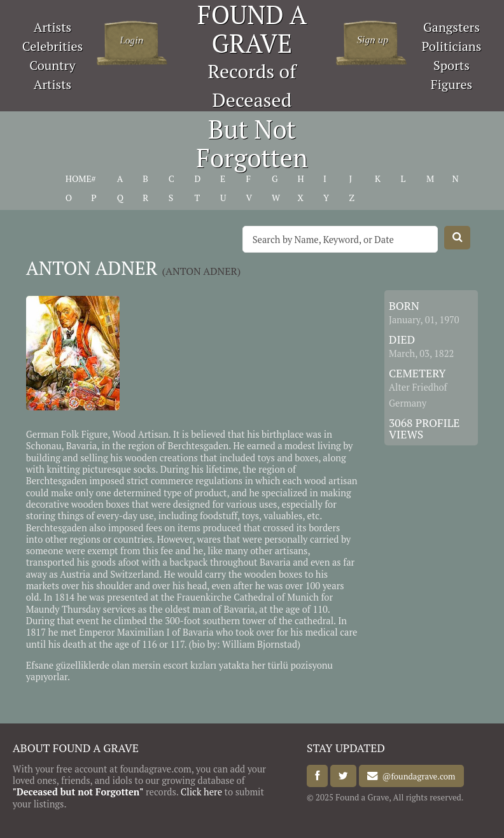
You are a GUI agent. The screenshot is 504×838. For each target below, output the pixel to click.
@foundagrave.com (416, 776)
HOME (79, 179)
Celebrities (52, 46)
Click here (201, 792)
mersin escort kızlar (173, 665)
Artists (53, 27)
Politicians (452, 46)
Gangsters (451, 27)
